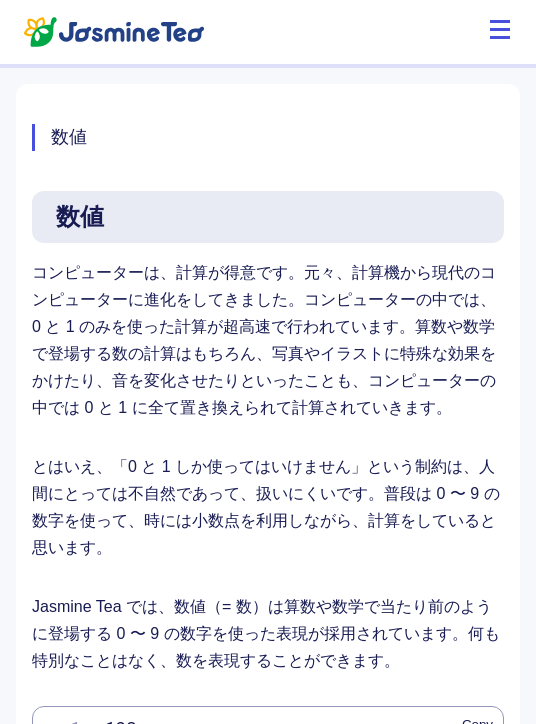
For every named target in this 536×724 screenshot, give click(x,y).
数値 (69, 137)
